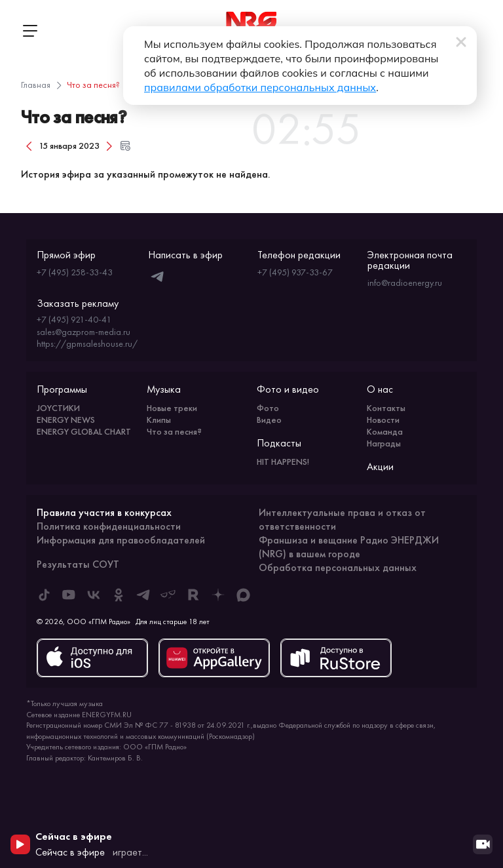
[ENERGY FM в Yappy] (168, 595)
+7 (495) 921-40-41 (74, 319)
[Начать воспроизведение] (20, 844)
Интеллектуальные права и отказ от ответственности (342, 519)
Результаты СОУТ (78, 564)
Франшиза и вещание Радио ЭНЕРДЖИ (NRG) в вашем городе (349, 547)
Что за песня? (174, 431)
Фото (268, 408)
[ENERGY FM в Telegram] (143, 595)
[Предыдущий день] (29, 146)
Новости (383, 420)
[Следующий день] (109, 146)
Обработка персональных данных (338, 567)
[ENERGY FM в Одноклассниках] (119, 595)
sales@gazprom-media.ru (84, 332)
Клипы (159, 420)
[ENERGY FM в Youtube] (69, 595)
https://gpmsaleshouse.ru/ (87, 344)
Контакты (386, 408)
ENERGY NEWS (66, 420)
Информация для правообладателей (121, 540)
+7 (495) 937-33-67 (295, 272)
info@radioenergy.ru (405, 283)
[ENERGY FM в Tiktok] (44, 595)
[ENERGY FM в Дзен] (218, 595)
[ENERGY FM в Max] (243, 595)
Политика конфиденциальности (109, 526)
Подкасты (279, 443)
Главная (36, 85)
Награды (384, 443)
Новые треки (172, 408)
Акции (380, 466)
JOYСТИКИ (58, 408)
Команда (385, 431)
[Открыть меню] (29, 31)
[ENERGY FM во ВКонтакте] (94, 595)
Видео (269, 420)
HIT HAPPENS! (283, 462)
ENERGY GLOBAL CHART (84, 431)
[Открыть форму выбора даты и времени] (125, 146)
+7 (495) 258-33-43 (75, 272)
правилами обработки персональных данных (260, 87)
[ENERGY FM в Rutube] (193, 595)
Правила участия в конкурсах (104, 512)
